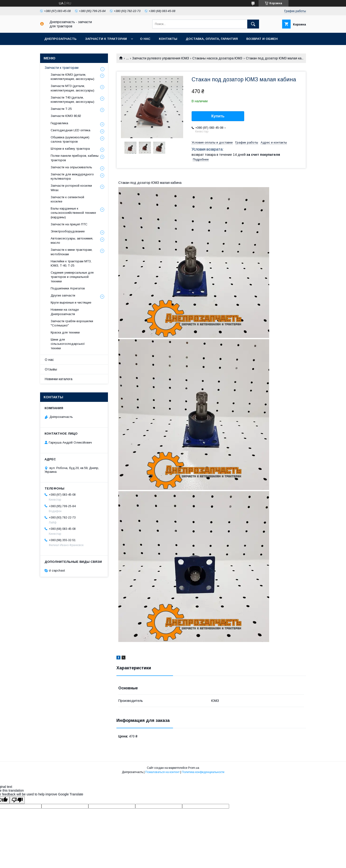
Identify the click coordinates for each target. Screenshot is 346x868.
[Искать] (253, 24)
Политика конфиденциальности (203, 772)
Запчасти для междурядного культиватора (72, 176)
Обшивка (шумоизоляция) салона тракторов (70, 139)
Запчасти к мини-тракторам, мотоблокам (72, 252)
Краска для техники (65, 332)
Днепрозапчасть (60, 39)
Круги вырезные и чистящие (71, 302)
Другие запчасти (63, 295)
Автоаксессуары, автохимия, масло (72, 241)
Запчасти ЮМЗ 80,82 (66, 116)
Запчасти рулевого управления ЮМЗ (161, 58)
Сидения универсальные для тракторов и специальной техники (72, 277)
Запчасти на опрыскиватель (71, 167)
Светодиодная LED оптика (70, 130)
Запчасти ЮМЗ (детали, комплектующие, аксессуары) (72, 77)
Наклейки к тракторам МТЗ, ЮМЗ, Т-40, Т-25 (71, 263)
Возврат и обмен (262, 39)
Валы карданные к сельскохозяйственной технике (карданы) (73, 213)
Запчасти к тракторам (106, 39)
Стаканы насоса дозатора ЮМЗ (217, 58)
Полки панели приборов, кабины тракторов (75, 158)
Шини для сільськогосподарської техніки (68, 344)
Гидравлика (59, 123)
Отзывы (51, 369)
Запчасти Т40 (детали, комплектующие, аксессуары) (72, 100)
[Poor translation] (17, 800)
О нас (145, 39)
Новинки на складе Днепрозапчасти (65, 312)
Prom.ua (194, 768)
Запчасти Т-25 (61, 109)
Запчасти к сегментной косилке (67, 199)
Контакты (168, 39)
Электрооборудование (68, 231)
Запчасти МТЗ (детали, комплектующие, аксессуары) (72, 88)
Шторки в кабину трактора (70, 149)
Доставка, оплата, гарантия (212, 39)
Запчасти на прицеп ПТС (69, 224)
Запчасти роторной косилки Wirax (71, 188)
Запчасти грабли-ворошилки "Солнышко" (72, 323)
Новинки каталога (59, 379)
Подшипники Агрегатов (68, 288)
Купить (218, 116)
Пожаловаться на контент (162, 772)
